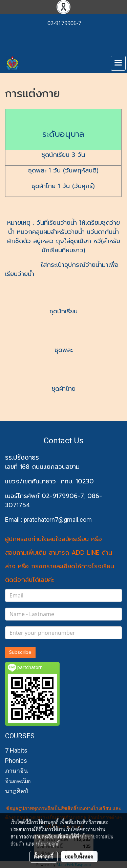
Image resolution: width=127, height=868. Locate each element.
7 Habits (16, 750)
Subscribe (20, 652)
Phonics (16, 761)
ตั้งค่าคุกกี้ (44, 856)
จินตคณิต (18, 781)
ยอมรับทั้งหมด (79, 856)
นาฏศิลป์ (16, 791)
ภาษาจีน (16, 771)
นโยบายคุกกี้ (48, 844)
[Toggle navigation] (118, 63)
